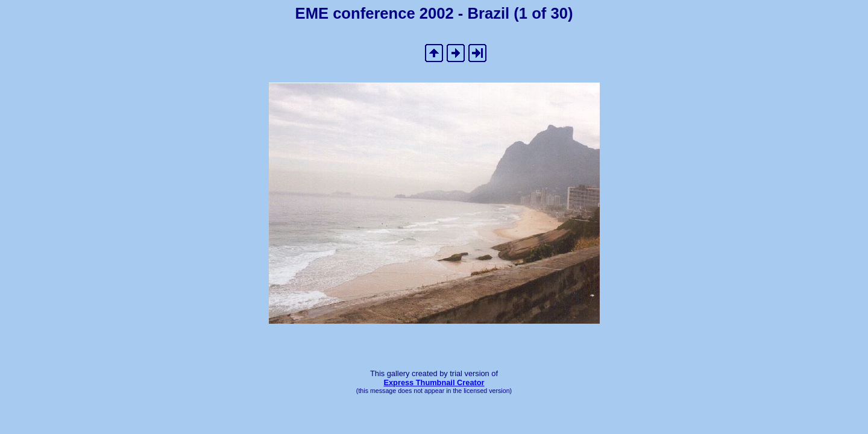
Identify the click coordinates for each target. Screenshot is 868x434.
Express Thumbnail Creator (434, 382)
